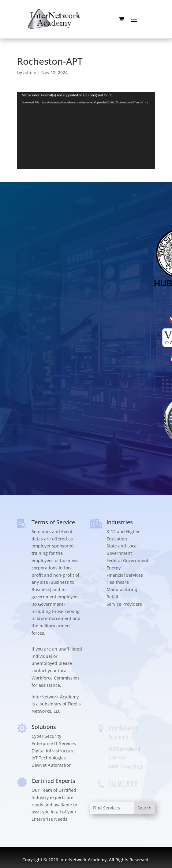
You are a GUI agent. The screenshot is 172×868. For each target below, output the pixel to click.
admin (30, 72)
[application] (86, 130)
